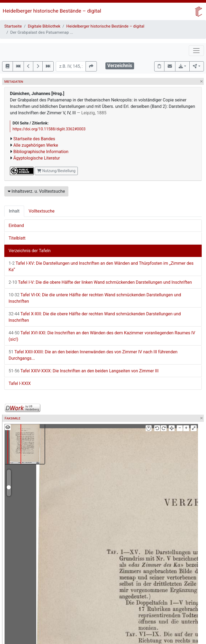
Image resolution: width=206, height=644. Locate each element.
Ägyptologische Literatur (37, 158)
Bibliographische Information (41, 152)
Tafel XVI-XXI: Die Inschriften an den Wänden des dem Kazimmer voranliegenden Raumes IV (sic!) (102, 336)
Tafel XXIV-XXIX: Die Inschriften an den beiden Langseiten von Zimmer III (84, 371)
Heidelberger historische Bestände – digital (52, 11)
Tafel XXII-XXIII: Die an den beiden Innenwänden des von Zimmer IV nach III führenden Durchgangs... (93, 355)
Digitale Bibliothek (44, 26)
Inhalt (14, 211)
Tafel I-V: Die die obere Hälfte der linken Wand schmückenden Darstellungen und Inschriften (100, 282)
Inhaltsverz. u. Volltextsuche (36, 191)
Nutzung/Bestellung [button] (56, 171)
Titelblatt (17, 238)
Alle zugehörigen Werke (36, 145)
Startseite (13, 26)
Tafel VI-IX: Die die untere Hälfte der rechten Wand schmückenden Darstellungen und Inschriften (95, 298)
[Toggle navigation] (196, 51)
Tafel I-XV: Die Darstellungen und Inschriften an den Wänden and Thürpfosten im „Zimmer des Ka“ (101, 266)
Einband (16, 226)
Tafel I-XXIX (20, 383)
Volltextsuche (42, 211)
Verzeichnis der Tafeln (30, 251)
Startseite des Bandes (34, 139)
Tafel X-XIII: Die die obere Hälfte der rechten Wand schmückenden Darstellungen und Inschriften (95, 317)
